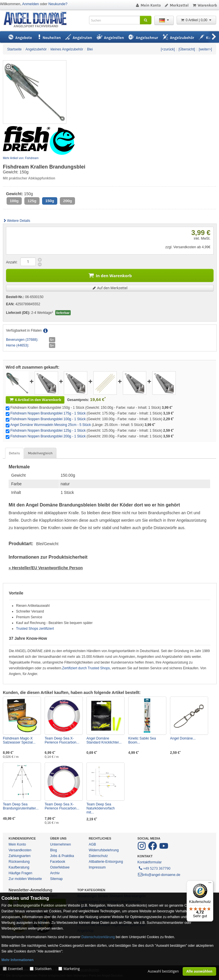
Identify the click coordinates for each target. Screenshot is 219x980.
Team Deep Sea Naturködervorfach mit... (101, 808)
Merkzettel (176, 5)
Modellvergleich (40, 453)
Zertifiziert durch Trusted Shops (86, 668)
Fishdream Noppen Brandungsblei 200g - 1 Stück (48, 436)
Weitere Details (17, 221)
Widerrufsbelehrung (104, 850)
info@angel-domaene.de (159, 875)
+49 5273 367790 (154, 868)
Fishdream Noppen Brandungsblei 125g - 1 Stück (48, 431)
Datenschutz (98, 856)
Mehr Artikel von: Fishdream (21, 158)
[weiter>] (205, 49)
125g (32, 201)
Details (14, 453)
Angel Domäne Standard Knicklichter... (104, 740)
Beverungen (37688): (22, 340)
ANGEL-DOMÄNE (38, 20)
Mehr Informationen (17, 960)
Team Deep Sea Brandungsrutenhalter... (21, 806)
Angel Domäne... (183, 738)
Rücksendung (19, 862)
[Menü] (210, 884)
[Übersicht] (187, 49)
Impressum (97, 867)
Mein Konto (148, 5)
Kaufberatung (19, 867)
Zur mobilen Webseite (25, 879)
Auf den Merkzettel (110, 288)
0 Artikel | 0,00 (196, 20)
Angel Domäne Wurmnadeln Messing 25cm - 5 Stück (51, 425)
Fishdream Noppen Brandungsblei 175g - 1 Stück (48, 413)
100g (14, 201)
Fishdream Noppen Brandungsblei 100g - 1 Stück (48, 419)
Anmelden (30, 4)
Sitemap (56, 879)
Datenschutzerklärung (98, 937)
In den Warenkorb (110, 275)
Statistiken (43, 969)
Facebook (58, 862)
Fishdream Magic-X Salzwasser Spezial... (19, 740)
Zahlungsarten (20, 856)
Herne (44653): (18, 345)
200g (67, 201)
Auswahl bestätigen (163, 971)
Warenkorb (205, 5)
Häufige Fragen (20, 873)
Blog (54, 850)
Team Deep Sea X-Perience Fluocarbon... (62, 740)
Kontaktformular (150, 862)
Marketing (72, 969)
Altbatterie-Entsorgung (106, 862)
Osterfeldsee (60, 867)
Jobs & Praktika (62, 856)
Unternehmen (61, 844)
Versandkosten (20, 850)
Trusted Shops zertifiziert (35, 629)
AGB (92, 844)
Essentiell (15, 969)
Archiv (55, 873)
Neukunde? (58, 4)
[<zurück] (168, 49)
